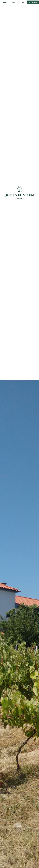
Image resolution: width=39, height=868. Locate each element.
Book (14, 2)
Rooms (4, 2)
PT (23, 2)
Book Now (33, 2)
